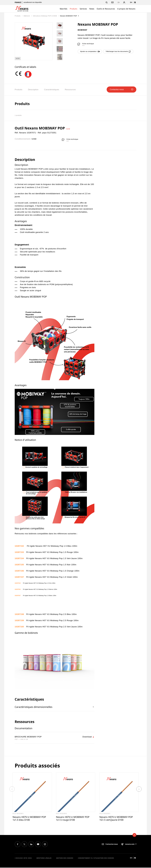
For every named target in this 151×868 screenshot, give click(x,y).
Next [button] (139, 789)
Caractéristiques (52, 90)
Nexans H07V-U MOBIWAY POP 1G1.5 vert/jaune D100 (117, 819)
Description (33, 90)
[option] (20, 74)
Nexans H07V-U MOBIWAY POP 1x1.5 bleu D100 (30, 819)
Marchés (64, 9)
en (131, 2)
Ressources (70, 90)
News (92, 9)
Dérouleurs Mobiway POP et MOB (45, 16)
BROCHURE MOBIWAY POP (28, 737)
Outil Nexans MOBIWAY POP (40, 128)
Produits (74, 9)
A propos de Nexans (126, 9)
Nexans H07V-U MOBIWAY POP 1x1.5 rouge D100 (74, 819)
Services (83, 9)
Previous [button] (12, 789)
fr (135, 2)
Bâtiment (27, 16)
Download (88, 737)
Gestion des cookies (65, 858)
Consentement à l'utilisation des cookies (96, 858)
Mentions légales (44, 858)
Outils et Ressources (106, 9)
